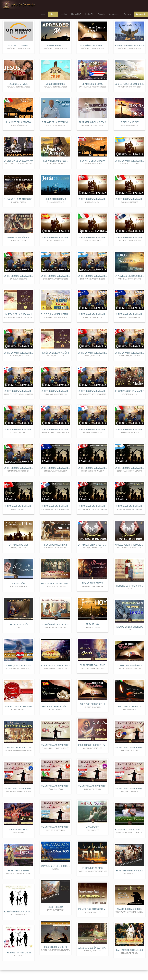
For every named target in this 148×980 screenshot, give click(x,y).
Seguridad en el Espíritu (56, 717)
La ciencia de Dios (129, 133)
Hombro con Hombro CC (129, 596)
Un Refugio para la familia (92, 363)
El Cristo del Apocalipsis (55, 676)
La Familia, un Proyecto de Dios (92, 555)
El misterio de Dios (92, 94)
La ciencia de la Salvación (18, 171)
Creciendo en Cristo (55, 957)
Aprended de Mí (55, 56)
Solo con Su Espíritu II (92, 714)
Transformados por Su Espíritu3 (18, 799)
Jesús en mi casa (55, 94)
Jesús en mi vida (19, 94)
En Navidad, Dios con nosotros (129, 286)
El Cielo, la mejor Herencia (55, 325)
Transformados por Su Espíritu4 (92, 796)
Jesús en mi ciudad (55, 209)
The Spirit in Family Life (18, 963)
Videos (53, 14)
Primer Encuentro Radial (93, 919)
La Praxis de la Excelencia (55, 133)
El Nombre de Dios (92, 878)
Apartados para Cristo (129, 919)
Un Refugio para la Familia (55, 248)
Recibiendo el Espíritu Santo (92, 755)
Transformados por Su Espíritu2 (129, 799)
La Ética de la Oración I (56, 363)
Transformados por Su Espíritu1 (55, 837)
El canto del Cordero (92, 171)
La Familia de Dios (19, 555)
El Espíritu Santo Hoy (92, 56)
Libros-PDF (76, 14)
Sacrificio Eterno (18, 840)
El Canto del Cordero (18, 133)
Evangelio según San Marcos (92, 958)
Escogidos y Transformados (55, 594)
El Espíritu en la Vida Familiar (18, 922)
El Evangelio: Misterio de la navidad (18, 209)
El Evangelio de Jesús (56, 171)
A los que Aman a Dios (18, 676)
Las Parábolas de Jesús (129, 960)
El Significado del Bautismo (129, 840)
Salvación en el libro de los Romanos (55, 876)
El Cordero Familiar (55, 555)
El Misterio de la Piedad (129, 881)
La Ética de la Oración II (19, 325)
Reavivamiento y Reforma (129, 56)
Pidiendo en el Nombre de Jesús (129, 637)
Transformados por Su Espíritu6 (129, 758)
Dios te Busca (56, 917)
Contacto (128, 14)
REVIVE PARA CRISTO (93, 594)
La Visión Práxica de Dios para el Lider (55, 635)
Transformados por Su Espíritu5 (55, 796)
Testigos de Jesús (18, 635)
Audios (64, 14)
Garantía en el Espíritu (18, 717)
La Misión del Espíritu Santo (18, 758)
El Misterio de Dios (18, 881)
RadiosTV (89, 14)
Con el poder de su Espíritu (129, 94)
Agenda (101, 14)
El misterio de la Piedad (92, 133)
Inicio (43, 14)
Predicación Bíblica (18, 248)
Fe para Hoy (93, 634)
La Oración (18, 594)
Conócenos (114, 14)
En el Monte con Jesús (92, 675)
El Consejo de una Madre (129, 401)
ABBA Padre (92, 837)
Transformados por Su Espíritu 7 (55, 755)
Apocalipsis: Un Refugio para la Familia (129, 555)
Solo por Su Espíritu (129, 717)
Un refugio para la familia (129, 171)
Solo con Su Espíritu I (129, 676)
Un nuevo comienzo (19, 56)
